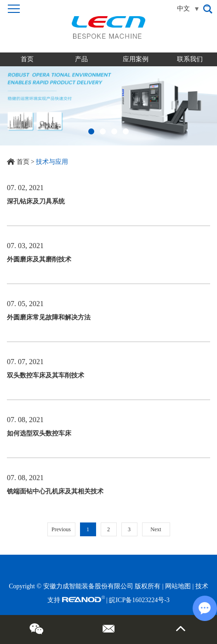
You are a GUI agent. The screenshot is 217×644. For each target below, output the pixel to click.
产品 (81, 59)
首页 (27, 59)
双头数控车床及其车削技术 (46, 375)
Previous (61, 529)
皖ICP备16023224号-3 (139, 600)
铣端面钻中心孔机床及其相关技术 (55, 491)
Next (156, 529)
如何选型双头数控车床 (39, 433)
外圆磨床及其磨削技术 (39, 259)
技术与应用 (52, 162)
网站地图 (178, 586)
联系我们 (190, 59)
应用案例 (136, 59)
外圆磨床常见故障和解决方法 (49, 317)
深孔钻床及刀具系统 (36, 201)
